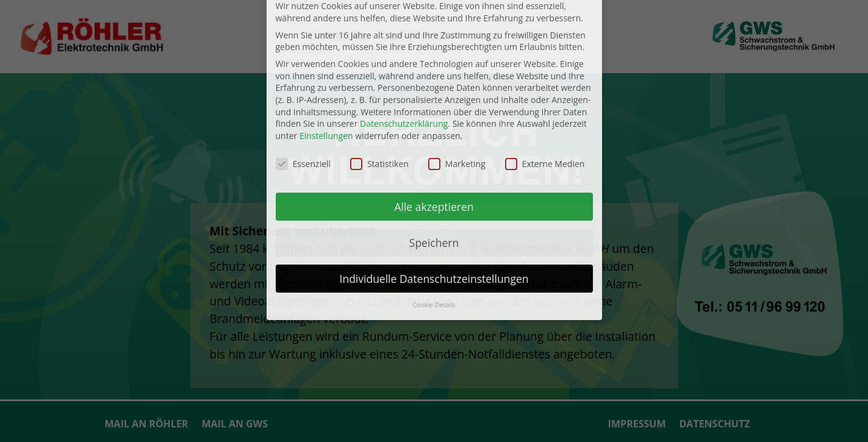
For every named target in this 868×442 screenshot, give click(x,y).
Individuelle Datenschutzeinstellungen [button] (434, 213)
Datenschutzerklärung (404, 59)
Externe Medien (545, 98)
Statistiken (379, 98)
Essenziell (303, 98)
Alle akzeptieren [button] (434, 141)
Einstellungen (326, 70)
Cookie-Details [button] (434, 240)
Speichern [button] (434, 177)
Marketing (457, 98)
